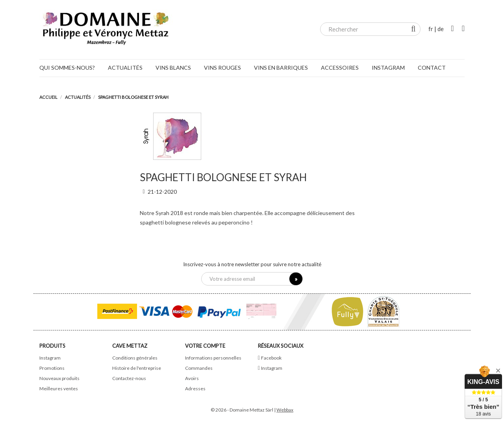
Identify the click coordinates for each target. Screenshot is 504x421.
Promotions (52, 368)
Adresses (195, 389)
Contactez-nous (129, 378)
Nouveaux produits (59, 378)
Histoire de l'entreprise (137, 368)
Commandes (199, 368)
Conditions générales (135, 358)
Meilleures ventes (59, 389)
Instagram (50, 358)
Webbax (285, 410)
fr (431, 29)
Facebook (271, 358)
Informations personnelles (213, 358)
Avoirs (192, 378)
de (441, 29)
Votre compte (205, 346)
